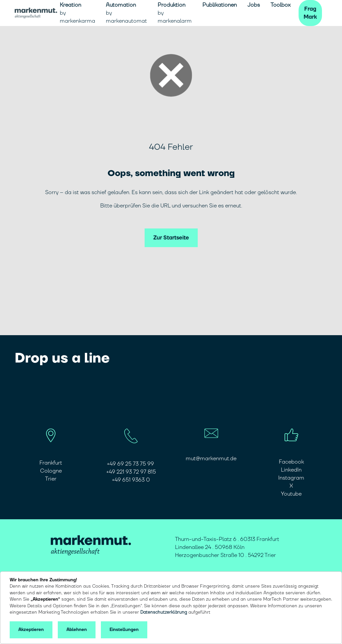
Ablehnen (77, 630)
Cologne (51, 471)
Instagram (291, 478)
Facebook (291, 462)
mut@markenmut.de (211, 459)
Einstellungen (124, 630)
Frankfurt (51, 463)
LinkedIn (291, 470)
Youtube (291, 494)
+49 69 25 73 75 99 (131, 464)
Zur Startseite (171, 238)
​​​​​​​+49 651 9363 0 (131, 480)
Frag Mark (310, 13)
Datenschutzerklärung (164, 612)
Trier (51, 479)
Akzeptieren (31, 630)
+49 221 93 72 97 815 (131, 472)
